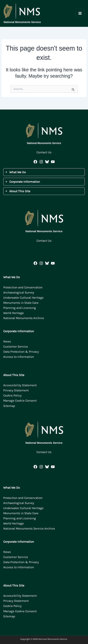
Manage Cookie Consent (20, 400)
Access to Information (19, 357)
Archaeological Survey (19, 292)
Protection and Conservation (23, 287)
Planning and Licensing (20, 308)
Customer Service (16, 346)
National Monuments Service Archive (29, 528)
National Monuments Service (22, 22)
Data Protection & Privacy (21, 352)
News (7, 341)
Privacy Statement (16, 390)
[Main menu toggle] (80, 14)
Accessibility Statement (20, 385)
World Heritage (14, 313)
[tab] (44, 172)
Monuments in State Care (21, 303)
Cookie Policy (12, 395)
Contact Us (44, 152)
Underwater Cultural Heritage (23, 298)
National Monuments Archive (24, 318)
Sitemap (9, 406)
